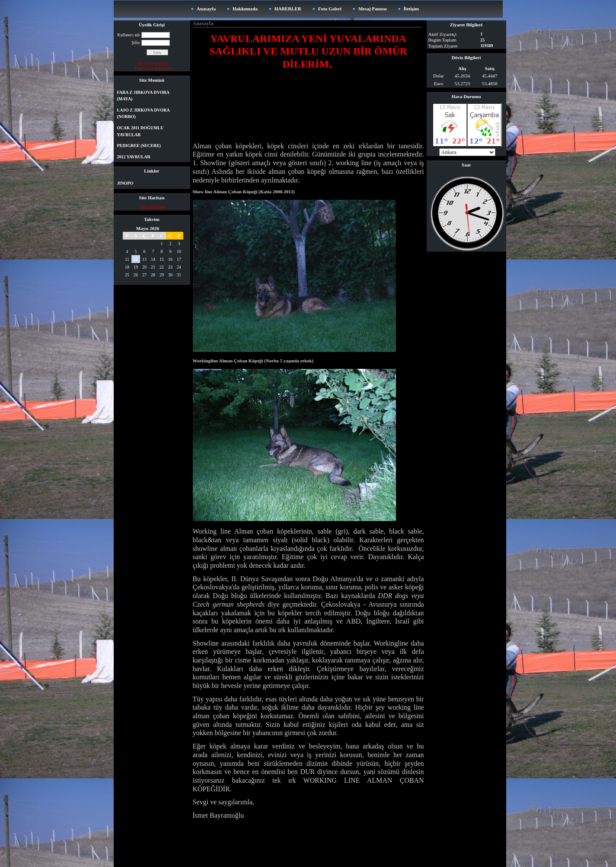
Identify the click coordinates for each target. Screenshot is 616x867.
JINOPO (125, 183)
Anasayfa (206, 9)
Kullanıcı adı (129, 35)
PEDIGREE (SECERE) (139, 146)
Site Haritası (153, 207)
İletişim (411, 9)
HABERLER (288, 9)
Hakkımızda (245, 9)
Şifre (136, 43)
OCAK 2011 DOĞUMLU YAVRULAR (140, 131)
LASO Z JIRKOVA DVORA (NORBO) (144, 114)
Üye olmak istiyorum (153, 69)
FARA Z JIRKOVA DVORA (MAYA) (143, 96)
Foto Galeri (330, 9)
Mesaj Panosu (373, 9)
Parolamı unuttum (153, 63)
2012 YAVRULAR (134, 157)
